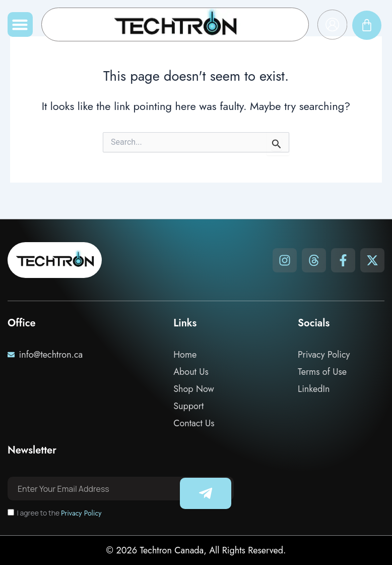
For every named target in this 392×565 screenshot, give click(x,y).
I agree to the (59, 513)
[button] (20, 25)
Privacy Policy (81, 513)
